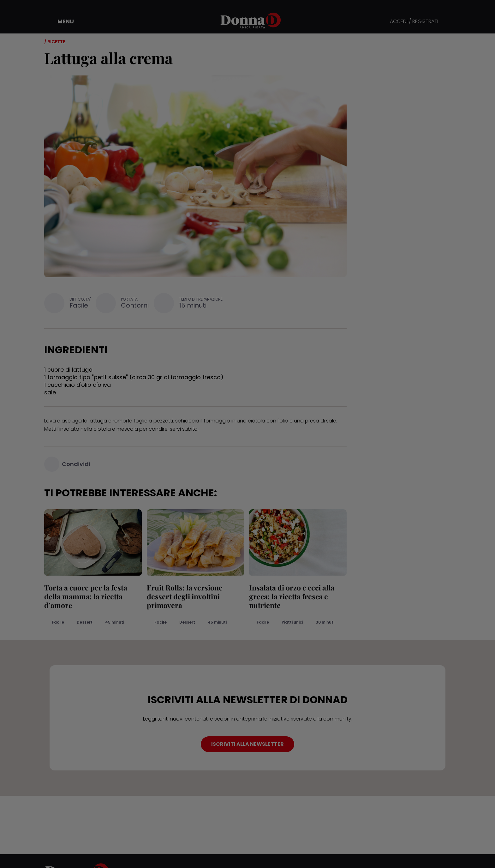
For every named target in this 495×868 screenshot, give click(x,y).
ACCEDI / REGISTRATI (414, 22)
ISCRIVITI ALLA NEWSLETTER (247, 744)
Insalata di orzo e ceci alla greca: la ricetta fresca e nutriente (292, 596)
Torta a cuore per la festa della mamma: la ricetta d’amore (86, 596)
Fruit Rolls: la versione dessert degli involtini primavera (185, 596)
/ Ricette (55, 42)
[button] (61, 21)
